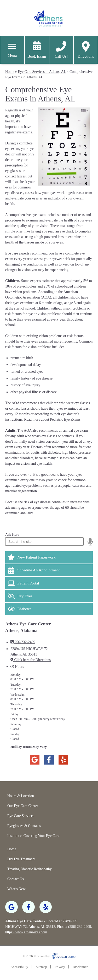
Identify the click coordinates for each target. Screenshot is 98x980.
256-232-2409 (23, 642)
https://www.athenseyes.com (26, 932)
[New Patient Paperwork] (49, 557)
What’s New (16, 889)
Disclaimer (80, 967)
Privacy (60, 967)
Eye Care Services (21, 816)
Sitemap (41, 967)
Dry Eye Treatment (21, 859)
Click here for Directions (31, 660)
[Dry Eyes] (49, 596)
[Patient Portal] (49, 583)
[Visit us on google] (35, 760)
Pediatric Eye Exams (65, 419)
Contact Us (16, 879)
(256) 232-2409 (80, 927)
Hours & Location (21, 796)
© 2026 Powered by (49, 956)
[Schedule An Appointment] (49, 570)
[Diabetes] (49, 609)
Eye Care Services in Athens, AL (42, 72)
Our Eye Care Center (23, 806)
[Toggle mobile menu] (12, 46)
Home (10, 72)
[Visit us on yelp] (63, 760)
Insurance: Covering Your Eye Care (33, 836)
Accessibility (19, 967)
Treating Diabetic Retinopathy (30, 869)
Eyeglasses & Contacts (24, 826)
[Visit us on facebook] (49, 760)
